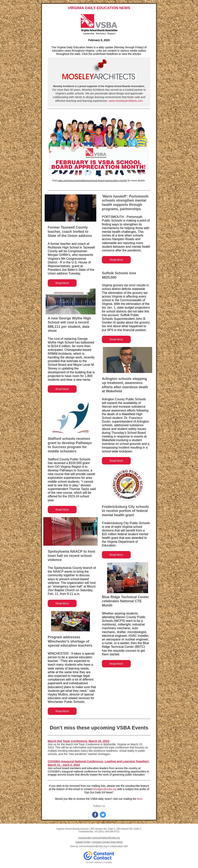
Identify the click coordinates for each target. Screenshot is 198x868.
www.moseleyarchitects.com (126, 101)
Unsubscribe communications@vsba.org (99, 838)
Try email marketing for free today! (99, 862)
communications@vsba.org (93, 846)
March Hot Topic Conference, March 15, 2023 (79, 741)
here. (140, 799)
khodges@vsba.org (105, 789)
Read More (62, 283)
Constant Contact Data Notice (107, 842)
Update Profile (83, 842)
